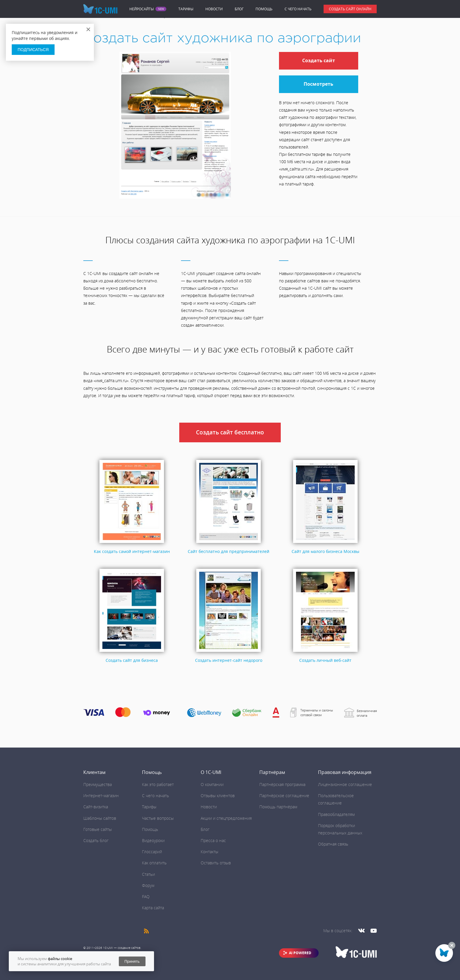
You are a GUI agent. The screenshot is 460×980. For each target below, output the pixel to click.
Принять (132, 961)
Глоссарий (152, 852)
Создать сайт (319, 60)
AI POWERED (300, 953)
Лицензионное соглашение (345, 784)
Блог (239, 9)
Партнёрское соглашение (284, 796)
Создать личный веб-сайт (325, 660)
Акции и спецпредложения (226, 818)
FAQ (146, 896)
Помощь (264, 9)
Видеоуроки (153, 840)
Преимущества (98, 784)
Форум (148, 885)
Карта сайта (153, 908)
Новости (214, 9)
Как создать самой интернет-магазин (132, 551)
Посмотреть (318, 84)
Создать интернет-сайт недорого (229, 660)
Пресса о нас (213, 840)
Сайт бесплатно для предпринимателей (229, 551)
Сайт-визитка (96, 807)
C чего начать (298, 9)
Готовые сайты (98, 829)
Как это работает (158, 784)
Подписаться (33, 50)
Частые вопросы (158, 818)
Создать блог (96, 840)
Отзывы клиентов (218, 796)
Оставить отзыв (216, 863)
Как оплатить (154, 863)
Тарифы (186, 9)
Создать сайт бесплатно (230, 432)
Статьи (148, 874)
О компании (212, 784)
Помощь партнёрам (278, 807)
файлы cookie (60, 959)
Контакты (209, 852)
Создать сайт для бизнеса (132, 660)
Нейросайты (142, 9)
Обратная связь (333, 844)
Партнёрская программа (282, 784)
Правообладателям (336, 814)
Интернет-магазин (101, 796)
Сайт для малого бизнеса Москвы (325, 551)
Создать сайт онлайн (350, 9)
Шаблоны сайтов (100, 818)
